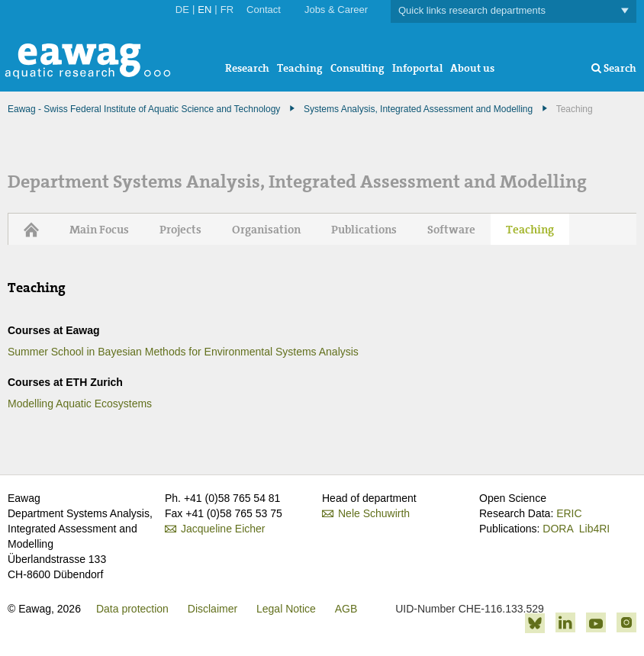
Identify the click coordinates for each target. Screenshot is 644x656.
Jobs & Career (336, 10)
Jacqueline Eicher (223, 529)
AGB (346, 609)
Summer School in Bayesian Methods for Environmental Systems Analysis (183, 352)
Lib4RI (594, 529)
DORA (558, 529)
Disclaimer (213, 609)
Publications (364, 230)
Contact (264, 10)
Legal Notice (286, 609)
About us (472, 68)
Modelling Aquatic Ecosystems (80, 404)
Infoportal (417, 68)
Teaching (300, 68)
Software (451, 230)
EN (204, 10)
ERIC (569, 513)
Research (247, 68)
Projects (180, 230)
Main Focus (99, 230)
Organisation (266, 230)
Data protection (132, 609)
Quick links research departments (514, 11)
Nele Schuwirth (374, 513)
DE (182, 10)
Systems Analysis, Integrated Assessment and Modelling (418, 109)
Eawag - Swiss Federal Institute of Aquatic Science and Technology (144, 109)
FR (227, 10)
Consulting (357, 68)
